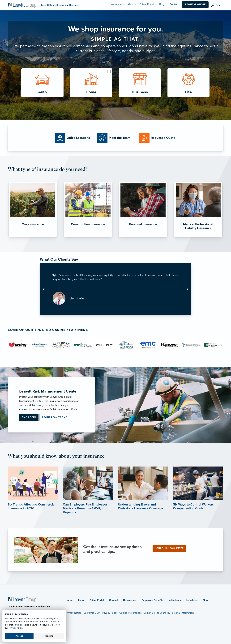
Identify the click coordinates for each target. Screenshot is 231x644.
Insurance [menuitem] (116, 4)
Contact (114, 600)
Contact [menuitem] (174, 4)
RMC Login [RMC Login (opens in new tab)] (29, 417)
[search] (217, 5)
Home (69, 600)
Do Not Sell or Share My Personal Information (169, 613)
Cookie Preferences (130, 613)
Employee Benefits (152, 600)
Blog (205, 600)
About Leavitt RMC (55, 417)
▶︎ (189, 289)
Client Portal (97, 600)
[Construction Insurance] (88, 237)
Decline (49, 636)
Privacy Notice (73, 613)
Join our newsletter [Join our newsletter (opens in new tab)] (169, 548)
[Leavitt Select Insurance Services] (22, 5)
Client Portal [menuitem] (147, 4)
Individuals (175, 600)
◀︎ (45, 289)
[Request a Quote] (158, 138)
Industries (192, 600)
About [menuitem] (131, 4)
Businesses (130, 600)
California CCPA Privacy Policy (100, 613)
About (81, 600)
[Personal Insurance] (143, 237)
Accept (19, 636)
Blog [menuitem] (162, 4)
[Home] (22, 599)
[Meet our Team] (116, 138)
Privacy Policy (15, 628)
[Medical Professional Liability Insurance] (198, 237)
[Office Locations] (73, 138)
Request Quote (195, 4)
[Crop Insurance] (33, 237)
